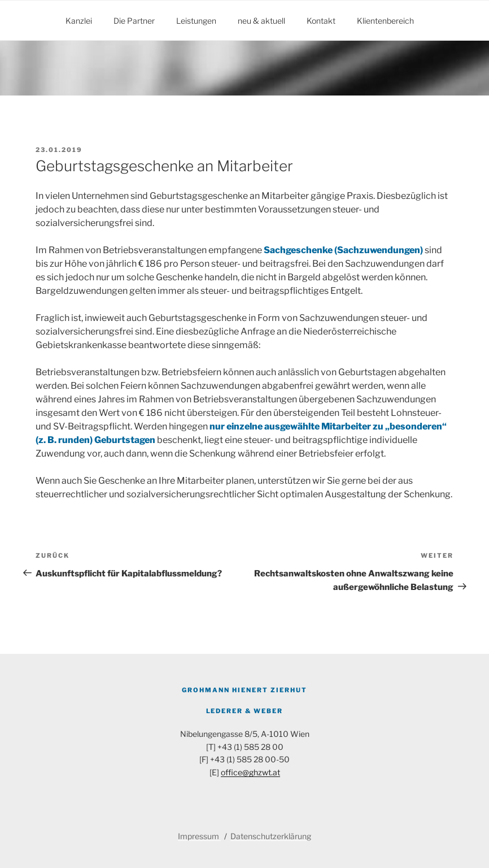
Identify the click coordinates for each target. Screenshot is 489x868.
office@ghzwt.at (250, 772)
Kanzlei (79, 21)
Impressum (199, 836)
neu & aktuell (261, 21)
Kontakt (321, 21)
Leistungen (196, 21)
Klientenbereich (385, 21)
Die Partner (134, 21)
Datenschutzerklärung (271, 836)
